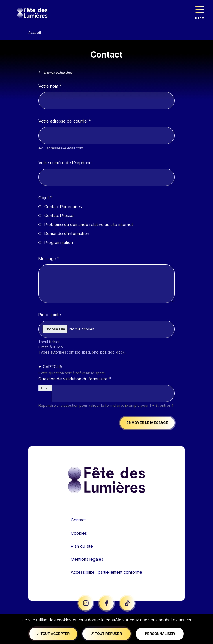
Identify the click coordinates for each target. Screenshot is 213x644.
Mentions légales (87, 559)
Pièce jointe (50, 315)
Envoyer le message (147, 423)
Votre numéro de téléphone (65, 163)
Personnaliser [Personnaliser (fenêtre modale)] (160, 634)
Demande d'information (67, 233)
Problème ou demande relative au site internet (89, 224)
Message (47, 259)
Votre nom (48, 86)
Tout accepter (53, 634)
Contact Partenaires (63, 207)
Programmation (59, 242)
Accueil (35, 33)
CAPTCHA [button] (53, 367)
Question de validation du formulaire (73, 379)
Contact (78, 520)
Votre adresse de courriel (63, 121)
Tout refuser (106, 634)
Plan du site (82, 546)
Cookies (79, 533)
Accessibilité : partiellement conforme (106, 572)
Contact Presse (59, 215)
